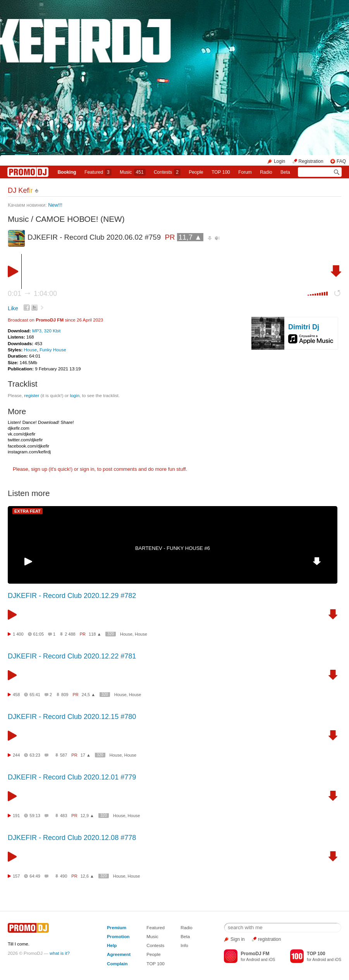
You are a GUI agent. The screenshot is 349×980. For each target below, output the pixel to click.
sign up (39, 469)
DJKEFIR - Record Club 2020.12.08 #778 (72, 838)
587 (64, 755)
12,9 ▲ (87, 816)
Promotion (118, 936)
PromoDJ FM (50, 320)
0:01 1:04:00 (32, 294)
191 (16, 816)
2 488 (70, 634)
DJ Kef (20, 190)
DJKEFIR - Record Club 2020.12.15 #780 (72, 717)
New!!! (56, 205)
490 (64, 876)
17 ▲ (86, 755)
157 (16, 876)
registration (269, 939)
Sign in (238, 939)
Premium (117, 927)
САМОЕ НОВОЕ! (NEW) (80, 219)
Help (112, 945)
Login (279, 161)
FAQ (341, 161)
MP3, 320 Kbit (46, 331)
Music (132, 172)
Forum (245, 172)
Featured (98, 172)
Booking (67, 172)
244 (16, 755)
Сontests (167, 172)
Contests (155, 945)
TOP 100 (221, 172)
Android (253, 960)
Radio (266, 172)
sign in (87, 469)
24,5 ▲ (89, 695)
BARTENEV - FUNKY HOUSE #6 (173, 548)
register (32, 395)
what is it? (60, 953)
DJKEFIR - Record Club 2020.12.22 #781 (72, 656)
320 (111, 634)
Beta (285, 172)
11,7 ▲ (190, 237)
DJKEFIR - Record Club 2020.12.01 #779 (72, 777)
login (75, 395)
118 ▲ (95, 634)
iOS (272, 960)
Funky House (53, 350)
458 (16, 695)
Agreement (119, 954)
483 (64, 816)
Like (13, 308)
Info (184, 945)
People (196, 172)
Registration (311, 161)
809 (65, 695)
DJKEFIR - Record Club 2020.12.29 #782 (72, 596)
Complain (117, 964)
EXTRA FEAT (28, 511)
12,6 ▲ (87, 876)
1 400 (18, 634)
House (31, 350)
